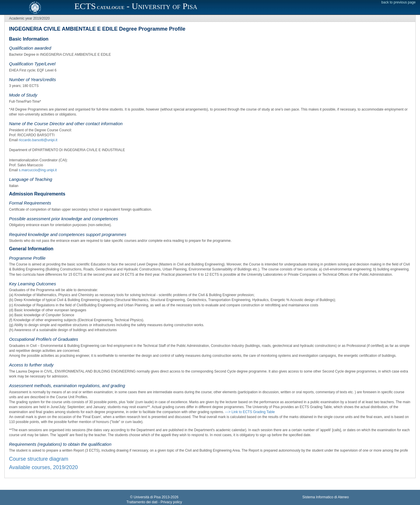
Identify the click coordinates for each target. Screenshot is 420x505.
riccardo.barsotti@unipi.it (38, 140)
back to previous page (399, 2)
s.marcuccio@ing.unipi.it (38, 170)
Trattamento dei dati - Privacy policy (154, 502)
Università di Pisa (147, 497)
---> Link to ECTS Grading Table (250, 412)
